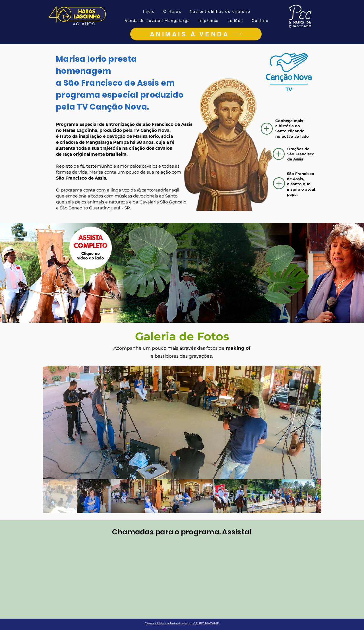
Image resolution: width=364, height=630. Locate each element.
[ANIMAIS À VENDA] (196, 34)
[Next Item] (312, 422)
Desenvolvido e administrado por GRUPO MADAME (182, 623)
